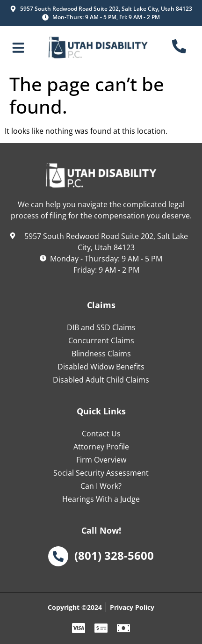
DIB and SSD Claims (101, 327)
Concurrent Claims (101, 340)
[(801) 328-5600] (58, 556)
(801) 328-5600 (114, 555)
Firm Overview (101, 460)
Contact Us (101, 434)
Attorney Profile (101, 447)
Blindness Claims (101, 354)
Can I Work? (101, 486)
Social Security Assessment (101, 473)
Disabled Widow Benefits (101, 367)
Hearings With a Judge (101, 499)
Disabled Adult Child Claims (101, 380)
